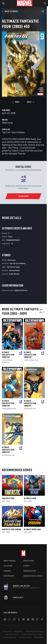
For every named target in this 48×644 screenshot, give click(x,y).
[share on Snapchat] (28, 620)
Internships (9, 576)
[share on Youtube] (24, 620)
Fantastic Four (8, 498)
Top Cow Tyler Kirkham (13, 132)
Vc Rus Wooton (14, 274)
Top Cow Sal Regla (13, 267)
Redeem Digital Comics (33, 576)
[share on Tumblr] (19, 620)
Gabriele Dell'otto (21, 290)
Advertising (29, 561)
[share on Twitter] (10, 620)
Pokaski (4, 360)
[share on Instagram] (14, 620)
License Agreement (10, 637)
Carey (26, 409)
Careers (7, 571)
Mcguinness (5, 362)
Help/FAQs (8, 566)
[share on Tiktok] (42, 620)
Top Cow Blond (14, 270)
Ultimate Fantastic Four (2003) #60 (8, 355)
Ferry (36, 360)
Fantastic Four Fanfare (12, 529)
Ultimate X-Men (30, 498)
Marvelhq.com (30, 571)
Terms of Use (7, 631)
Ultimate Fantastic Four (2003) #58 (8, 403)
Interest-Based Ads (25, 637)
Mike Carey (7, 123)
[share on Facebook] (5, 620)
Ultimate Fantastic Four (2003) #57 (30, 403)
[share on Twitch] (37, 620)
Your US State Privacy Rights (34, 631)
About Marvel (10, 561)
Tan (34, 409)
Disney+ (27, 566)
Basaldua (9, 455)
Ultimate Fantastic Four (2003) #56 (8, 450)
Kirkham (10, 360)
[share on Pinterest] (33, 620)
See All (42, 311)
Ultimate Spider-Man (32, 529)
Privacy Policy (18, 631)
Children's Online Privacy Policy (31, 634)
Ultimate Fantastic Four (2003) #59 (30, 355)
